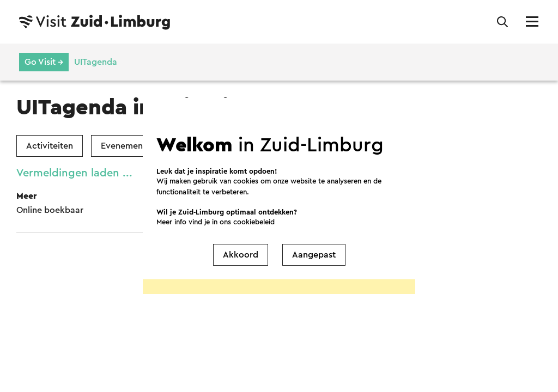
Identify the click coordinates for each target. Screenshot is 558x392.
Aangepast (314, 255)
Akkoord (241, 255)
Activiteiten (50, 146)
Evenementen (128, 146)
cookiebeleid (254, 222)
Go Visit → (44, 62)
